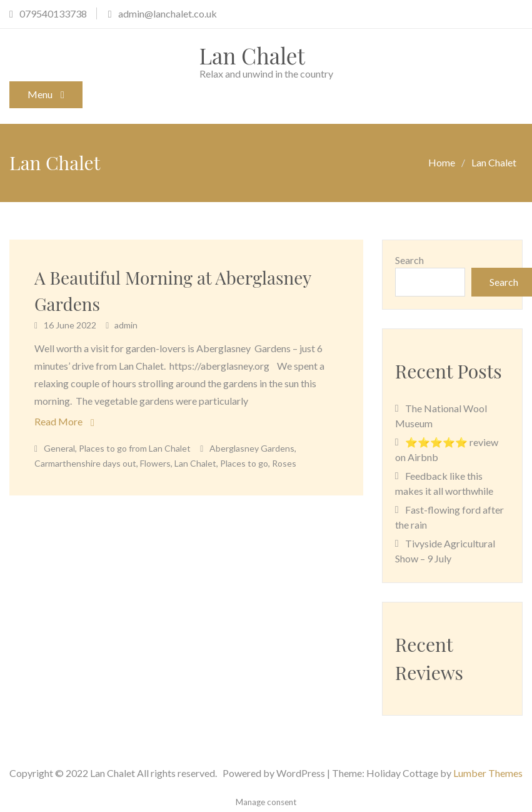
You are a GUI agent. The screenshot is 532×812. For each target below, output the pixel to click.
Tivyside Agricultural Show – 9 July (445, 551)
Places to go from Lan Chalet (135, 448)
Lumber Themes (488, 773)
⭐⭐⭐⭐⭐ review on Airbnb (447, 449)
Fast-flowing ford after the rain (449, 517)
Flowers (155, 463)
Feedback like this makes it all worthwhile (444, 483)
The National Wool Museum (441, 416)
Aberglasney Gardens (252, 448)
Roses (284, 463)
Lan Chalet (252, 55)
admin (126, 325)
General (59, 448)
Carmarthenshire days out (85, 463)
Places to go (244, 463)
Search (409, 260)
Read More (58, 421)
